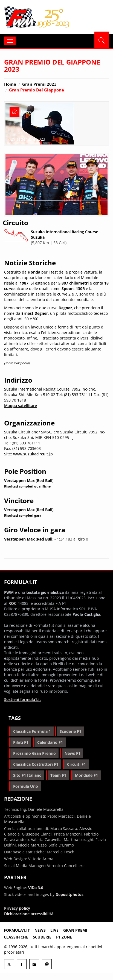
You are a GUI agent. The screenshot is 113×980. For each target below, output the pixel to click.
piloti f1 (21, 742)
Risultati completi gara (23, 515)
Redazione (18, 799)
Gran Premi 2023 (39, 84)
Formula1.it (37, 18)
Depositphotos (69, 894)
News (40, 930)
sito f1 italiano (27, 775)
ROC (12, 603)
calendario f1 (50, 742)
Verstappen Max (19, 481)
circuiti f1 (76, 764)
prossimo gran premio (34, 753)
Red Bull (45, 481)
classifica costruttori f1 (36, 764)
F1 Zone (64, 937)
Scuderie (42, 937)
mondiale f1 (86, 775)
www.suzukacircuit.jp (33, 454)
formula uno (26, 786)
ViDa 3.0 (36, 888)
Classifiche (16, 937)
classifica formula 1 (32, 731)
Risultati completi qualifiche (27, 486)
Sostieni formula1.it (23, 699)
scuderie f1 (70, 731)
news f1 (73, 753)
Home (10, 84)
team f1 (58, 775)
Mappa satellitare (21, 406)
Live (54, 930)
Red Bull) (45, 510)
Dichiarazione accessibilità (29, 914)
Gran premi (75, 930)
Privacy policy (17, 908)
